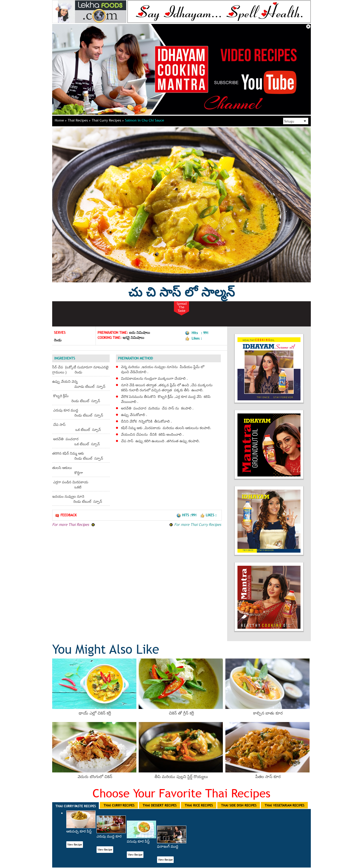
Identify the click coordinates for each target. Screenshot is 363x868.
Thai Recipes (79, 120)
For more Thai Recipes (74, 524)
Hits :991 (187, 515)
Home (61, 120)
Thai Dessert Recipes (160, 805)
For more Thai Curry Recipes (195, 524)
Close (308, 26)
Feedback (66, 515)
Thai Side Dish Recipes (239, 805)
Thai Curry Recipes (108, 120)
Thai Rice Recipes (199, 805)
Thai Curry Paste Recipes (76, 806)
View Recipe (75, 845)
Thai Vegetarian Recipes (284, 805)
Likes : (208, 515)
